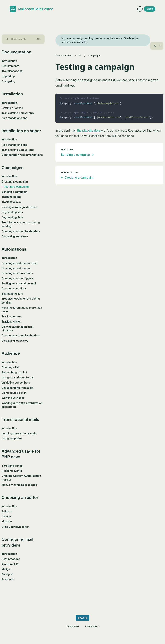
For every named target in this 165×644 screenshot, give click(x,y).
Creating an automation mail (19, 263)
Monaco (7, 521)
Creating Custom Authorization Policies (21, 478)
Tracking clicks (11, 202)
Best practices (11, 559)
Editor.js (7, 511)
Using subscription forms (18, 377)
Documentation (64, 56)
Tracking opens (11, 197)
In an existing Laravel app (18, 113)
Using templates (12, 438)
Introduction (9, 61)
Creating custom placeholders (21, 231)
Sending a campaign (14, 192)
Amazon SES (10, 564)
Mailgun (6, 569)
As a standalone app (14, 118)
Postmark (8, 579)
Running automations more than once (22, 309)
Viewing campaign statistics (19, 207)
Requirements (10, 66)
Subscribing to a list (14, 372)
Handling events (12, 471)
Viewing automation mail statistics (17, 329)
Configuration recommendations (22, 155)
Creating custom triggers (18, 278)
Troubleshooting (12, 71)
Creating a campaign (15, 182)
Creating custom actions (17, 273)
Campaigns (94, 56)
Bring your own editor (15, 527)
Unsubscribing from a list (17, 388)
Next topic (67, 150)
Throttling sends (12, 466)
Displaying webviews (15, 236)
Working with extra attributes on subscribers (22, 405)
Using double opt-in (14, 393)
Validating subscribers (16, 383)
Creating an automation (16, 268)
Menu (150, 9)
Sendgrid (7, 574)
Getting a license (12, 108)
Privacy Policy (92, 626)
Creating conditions (14, 288)
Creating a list (10, 367)
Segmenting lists (12, 212)
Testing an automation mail (19, 283)
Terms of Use (73, 626)
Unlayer (6, 516)
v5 (80, 56)
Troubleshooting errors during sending (21, 224)
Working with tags (13, 398)
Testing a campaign (16, 187)
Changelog (8, 81)
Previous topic (70, 173)
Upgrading (8, 76)
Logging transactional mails (19, 433)
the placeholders (89, 130)
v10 (84, 42)
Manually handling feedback (19, 485)
